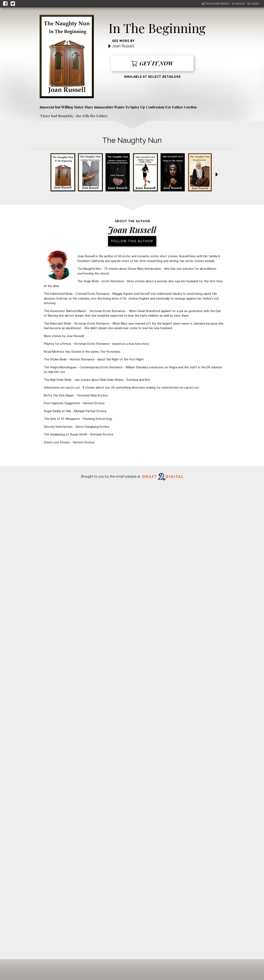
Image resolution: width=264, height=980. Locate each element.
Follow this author (132, 241)
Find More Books (216, 4)
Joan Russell (123, 46)
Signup (238, 4)
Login (253, 4)
